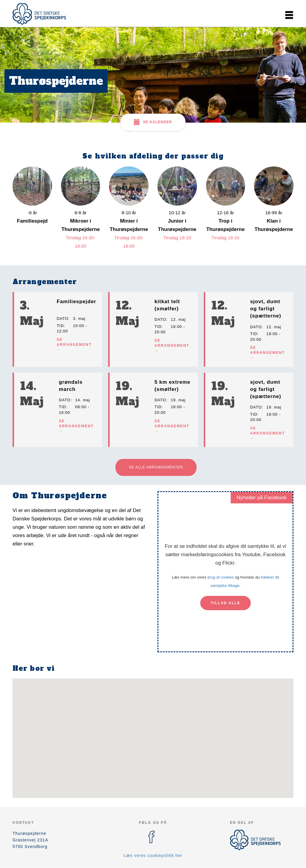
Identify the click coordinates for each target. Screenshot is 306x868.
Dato (63, 319)
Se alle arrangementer (156, 467)
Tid (60, 326)
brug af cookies (221, 577)
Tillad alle (225, 603)
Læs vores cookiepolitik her (153, 855)
